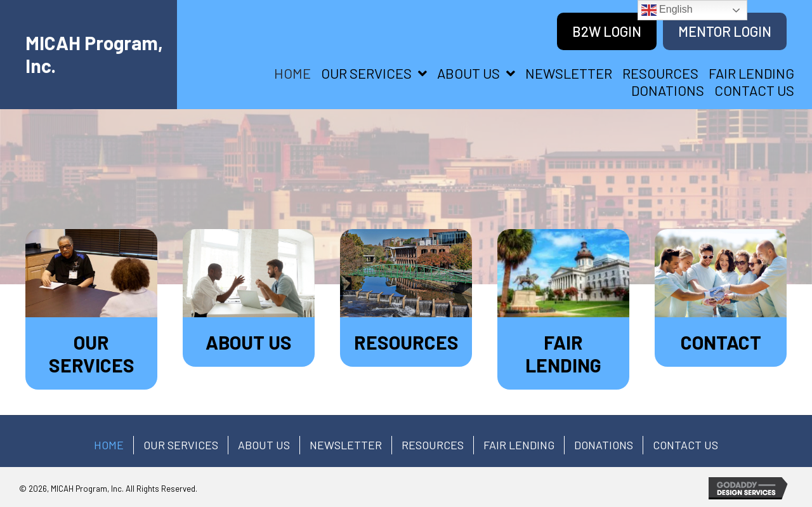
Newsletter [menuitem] (346, 445)
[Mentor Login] (725, 31)
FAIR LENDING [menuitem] (519, 445)
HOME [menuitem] (109, 445)
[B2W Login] (607, 31)
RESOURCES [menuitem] (433, 445)
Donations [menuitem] (604, 445)
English (667, 10)
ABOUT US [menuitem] (264, 445)
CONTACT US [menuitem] (685, 445)
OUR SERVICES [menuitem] (181, 445)
